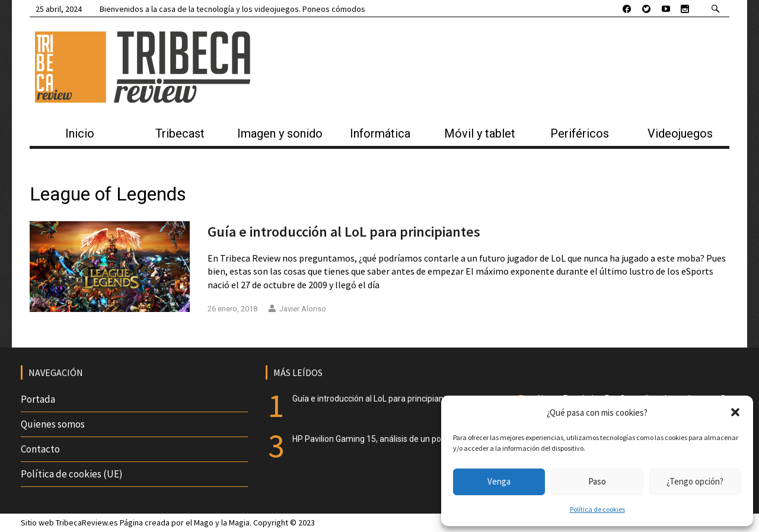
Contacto (40, 449)
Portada (38, 399)
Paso (597, 481)
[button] (735, 412)
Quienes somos (53, 424)
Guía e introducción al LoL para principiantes (344, 232)
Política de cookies (597, 509)
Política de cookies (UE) (72, 474)
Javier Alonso (297, 309)
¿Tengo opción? (695, 481)
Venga (499, 481)
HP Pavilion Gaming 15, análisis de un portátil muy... (387, 439)
